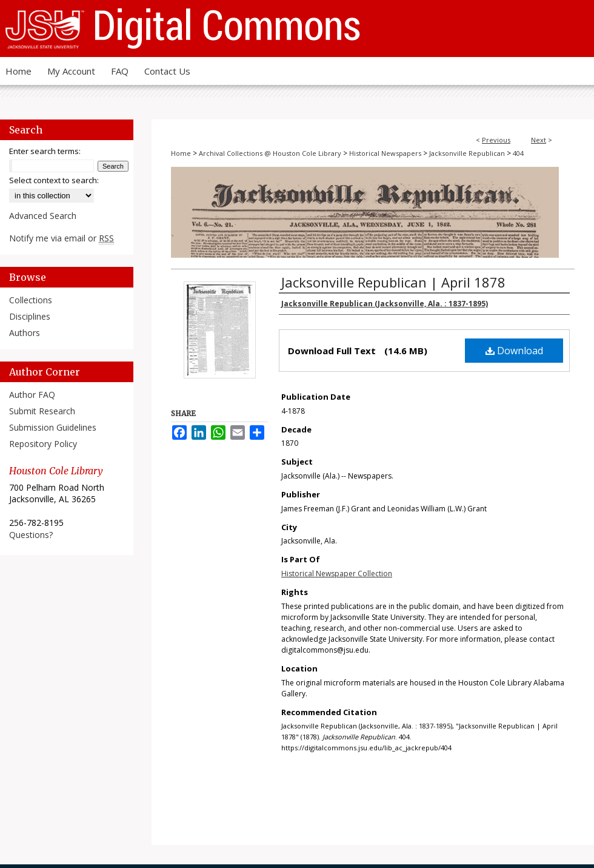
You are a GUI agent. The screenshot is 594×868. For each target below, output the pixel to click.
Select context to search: (54, 180)
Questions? (31, 535)
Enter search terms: (45, 151)
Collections (31, 300)
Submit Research (42, 411)
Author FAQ (32, 395)
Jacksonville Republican (467, 153)
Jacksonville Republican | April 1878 (393, 282)
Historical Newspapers (385, 153)
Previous (496, 140)
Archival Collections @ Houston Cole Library (270, 153)
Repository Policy (43, 444)
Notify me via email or (62, 238)
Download (514, 351)
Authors (25, 333)
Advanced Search (43, 216)
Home (181, 153)
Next (539, 140)
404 (518, 153)
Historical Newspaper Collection (337, 574)
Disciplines (30, 316)
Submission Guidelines (53, 427)
